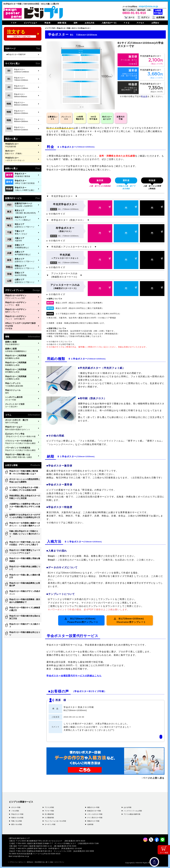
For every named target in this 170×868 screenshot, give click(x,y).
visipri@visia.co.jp (148, 6)
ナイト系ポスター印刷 (95, 818)
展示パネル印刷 (17, 824)
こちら (89, 170)
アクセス (140, 23)
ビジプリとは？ (31, 23)
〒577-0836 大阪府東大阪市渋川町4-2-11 (36, 846)
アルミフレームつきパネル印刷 (55, 821)
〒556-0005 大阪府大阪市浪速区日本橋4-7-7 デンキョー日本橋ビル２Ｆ (47, 843)
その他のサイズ (56, 214)
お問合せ (155, 23)
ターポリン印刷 (50, 824)
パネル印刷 (15, 811)
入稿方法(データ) (109, 23)
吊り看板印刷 (49, 814)
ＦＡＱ (126, 23)
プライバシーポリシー (18, 862)
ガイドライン (60, 862)
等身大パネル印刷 (17, 818)
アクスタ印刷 (49, 807)
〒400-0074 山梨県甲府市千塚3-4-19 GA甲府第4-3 (39, 849)
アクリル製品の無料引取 (132, 814)
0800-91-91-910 (134, 13)
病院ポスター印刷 (93, 807)
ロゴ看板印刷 (49, 818)
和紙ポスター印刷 (93, 821)
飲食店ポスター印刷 (94, 811)
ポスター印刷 (16, 807)
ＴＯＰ (14, 23)
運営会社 (30, 862)
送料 (75, 23)
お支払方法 (90, 23)
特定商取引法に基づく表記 (44, 862)
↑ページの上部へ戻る (153, 778)
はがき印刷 (127, 807)
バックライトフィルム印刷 (133, 811)
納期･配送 (62, 23)
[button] (78, 107)
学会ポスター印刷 (17, 814)
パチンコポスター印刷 (95, 814)
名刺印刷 (90, 824)
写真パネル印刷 (17, 821)
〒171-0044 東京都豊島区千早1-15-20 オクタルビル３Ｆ (40, 841)
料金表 (47, 23)
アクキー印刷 (49, 811)
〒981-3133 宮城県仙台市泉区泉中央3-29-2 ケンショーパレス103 (45, 851)
